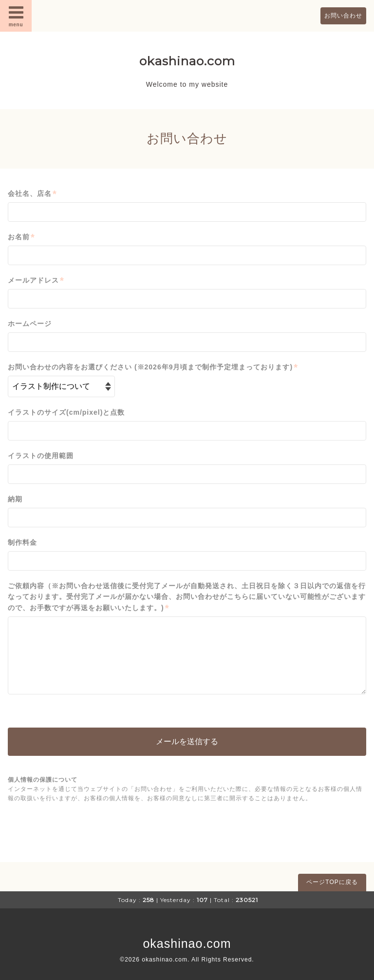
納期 (15, 499)
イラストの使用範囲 (41, 456)
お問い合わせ (343, 16)
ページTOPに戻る (332, 882)
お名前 (21, 237)
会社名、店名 (32, 194)
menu (16, 16)
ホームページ (30, 324)
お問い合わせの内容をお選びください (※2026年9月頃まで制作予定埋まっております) (153, 367)
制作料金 (22, 542)
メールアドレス (36, 280)
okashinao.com (187, 61)
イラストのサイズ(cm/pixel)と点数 (66, 412)
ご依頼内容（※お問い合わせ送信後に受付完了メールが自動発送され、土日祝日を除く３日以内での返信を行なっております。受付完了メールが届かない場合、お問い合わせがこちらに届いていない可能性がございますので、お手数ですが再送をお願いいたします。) (187, 597)
